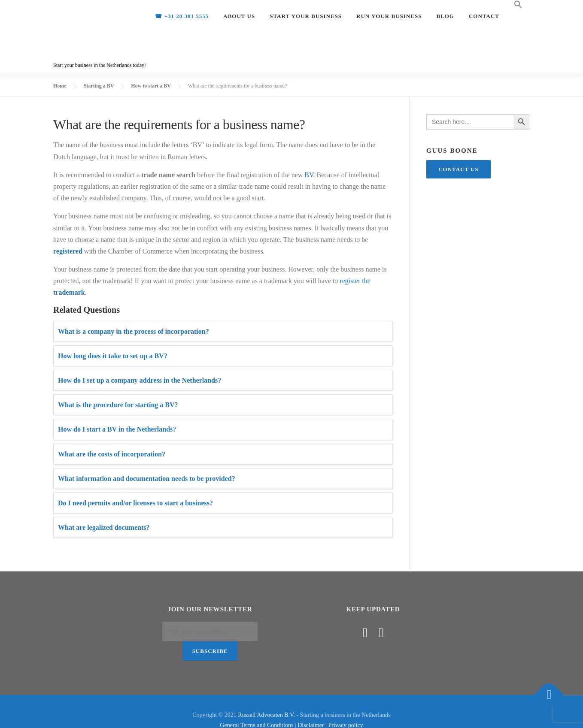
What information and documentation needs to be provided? (147, 479)
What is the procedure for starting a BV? (118, 405)
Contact (484, 16)
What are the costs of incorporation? (112, 454)
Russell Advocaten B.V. (266, 698)
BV (309, 175)
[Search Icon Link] (518, 5)
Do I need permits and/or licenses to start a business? (135, 503)
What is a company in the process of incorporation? (134, 331)
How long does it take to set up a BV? (113, 356)
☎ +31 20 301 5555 (182, 16)
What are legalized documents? (104, 527)
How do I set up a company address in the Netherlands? (140, 380)
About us (239, 16)
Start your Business (306, 16)
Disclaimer (311, 708)
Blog (445, 16)
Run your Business (389, 16)
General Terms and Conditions (257, 708)
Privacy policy (345, 708)
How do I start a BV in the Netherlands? (117, 429)
